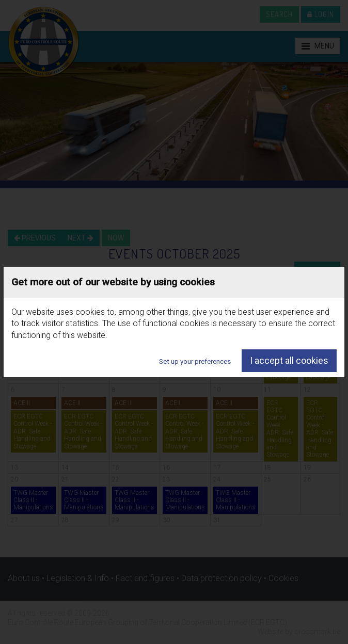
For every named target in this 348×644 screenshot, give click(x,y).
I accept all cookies (289, 360)
